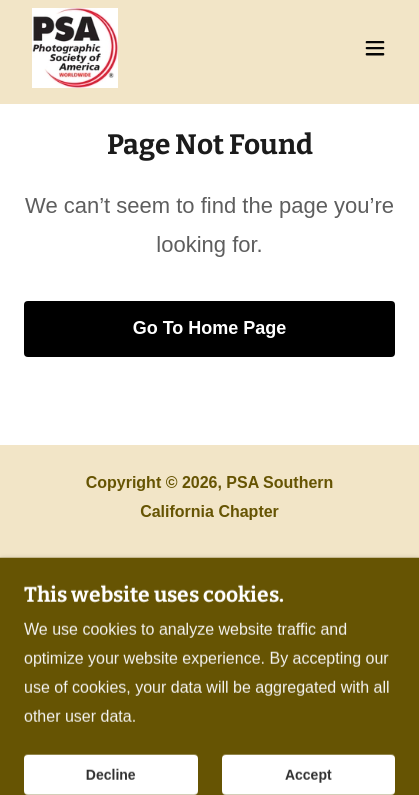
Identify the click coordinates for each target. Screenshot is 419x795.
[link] (75, 48)
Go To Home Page (210, 328)
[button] (375, 48)
